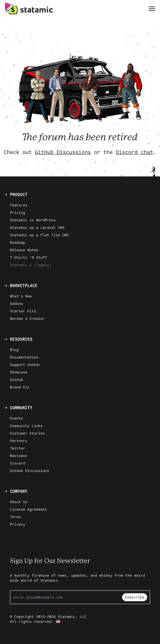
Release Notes (24, 250)
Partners (19, 441)
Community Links (26, 426)
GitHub (16, 380)
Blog (14, 350)
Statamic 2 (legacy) (31, 265)
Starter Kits (23, 311)
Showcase (19, 372)
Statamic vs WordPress (33, 220)
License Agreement (28, 509)
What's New (21, 296)
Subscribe (135, 597)
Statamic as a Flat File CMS (39, 235)
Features (19, 205)
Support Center (25, 365)
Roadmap (18, 242)
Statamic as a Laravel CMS (37, 227)
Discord (18, 463)
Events (16, 418)
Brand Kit (20, 387)
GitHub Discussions (63, 152)
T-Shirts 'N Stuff (28, 257)
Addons (16, 303)
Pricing (18, 212)
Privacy (18, 524)
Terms (15, 517)
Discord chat (134, 152)
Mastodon (19, 456)
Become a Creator (27, 318)
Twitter (18, 448)
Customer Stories (27, 433)
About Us (19, 502)
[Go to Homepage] (29, 9)
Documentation (24, 357)
